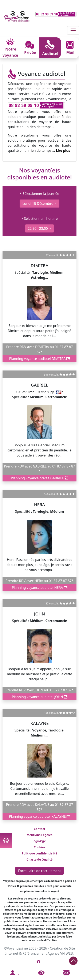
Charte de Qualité (39, 859)
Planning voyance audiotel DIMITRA (40, 359)
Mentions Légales (39, 835)
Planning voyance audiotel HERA (39, 588)
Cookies (39, 847)
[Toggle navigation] (73, 30)
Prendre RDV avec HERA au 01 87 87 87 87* (39, 581)
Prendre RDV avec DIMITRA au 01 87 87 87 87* (39, 349)
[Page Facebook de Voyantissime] (39, 962)
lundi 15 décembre (38, 204)
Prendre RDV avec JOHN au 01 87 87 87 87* (39, 690)
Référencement (35, 953)
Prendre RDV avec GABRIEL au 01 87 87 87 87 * (40, 469)
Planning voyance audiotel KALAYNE (40, 816)
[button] (14, 973)
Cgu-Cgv (39, 841)
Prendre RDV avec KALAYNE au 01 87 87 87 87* (39, 807)
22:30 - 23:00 (38, 228)
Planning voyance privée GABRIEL (40, 478)
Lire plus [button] (63, 150)
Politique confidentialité (39, 853)
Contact (39, 829)
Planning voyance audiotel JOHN (39, 697)
